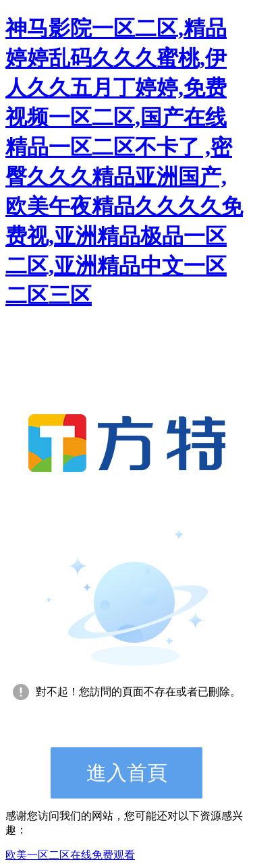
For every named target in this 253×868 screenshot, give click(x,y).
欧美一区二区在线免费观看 (70, 855)
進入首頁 (127, 773)
